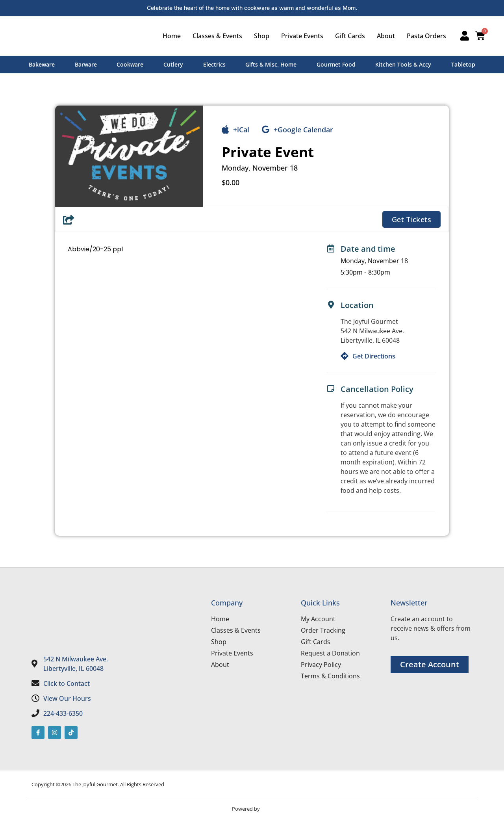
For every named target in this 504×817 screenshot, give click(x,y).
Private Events (300, 36)
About (384, 36)
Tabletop (463, 64)
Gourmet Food (336, 64)
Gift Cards (348, 36)
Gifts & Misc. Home (271, 64)
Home (169, 36)
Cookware (130, 64)
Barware (86, 64)
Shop (259, 36)
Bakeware (42, 64)
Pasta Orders (424, 36)
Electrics (214, 64)
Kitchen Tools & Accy (403, 64)
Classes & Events (215, 36)
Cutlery (173, 64)
